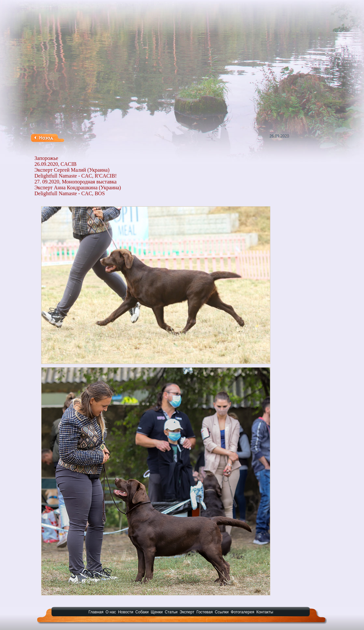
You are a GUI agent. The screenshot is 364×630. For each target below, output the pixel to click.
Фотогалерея (243, 612)
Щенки (157, 612)
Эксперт (187, 612)
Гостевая (205, 612)
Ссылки (222, 612)
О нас (111, 612)
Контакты (265, 612)
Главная (96, 612)
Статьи (171, 612)
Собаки (142, 612)
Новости (126, 612)
